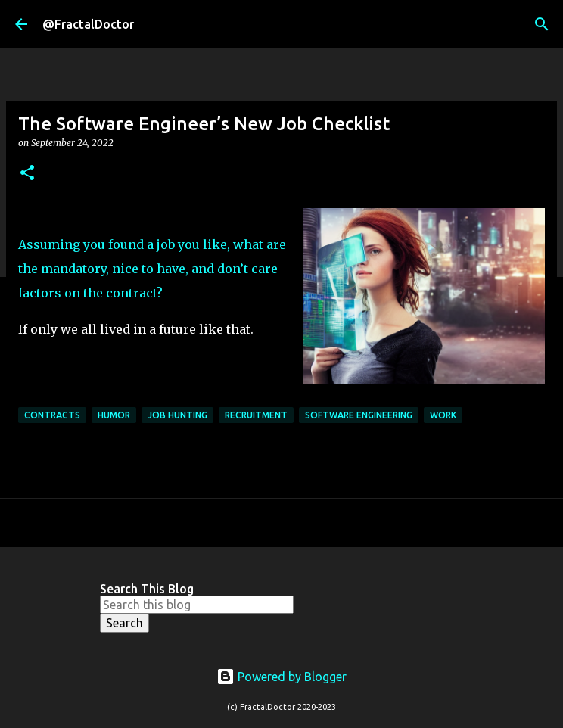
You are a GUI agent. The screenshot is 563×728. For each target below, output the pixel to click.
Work (443, 415)
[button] (27, 174)
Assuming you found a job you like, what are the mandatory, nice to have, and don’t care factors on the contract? (152, 269)
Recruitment (256, 415)
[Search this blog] (197, 605)
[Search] (542, 24)
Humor (114, 415)
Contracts (52, 415)
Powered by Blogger (281, 677)
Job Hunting (177, 415)
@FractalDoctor (88, 24)
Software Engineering (359, 415)
